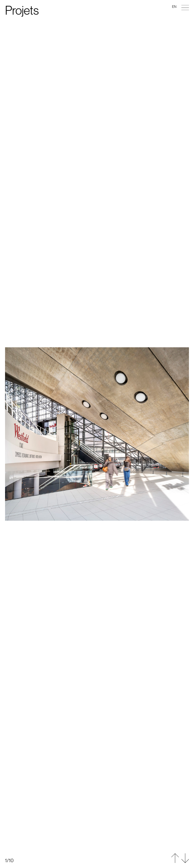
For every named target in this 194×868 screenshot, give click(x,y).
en (174, 7)
